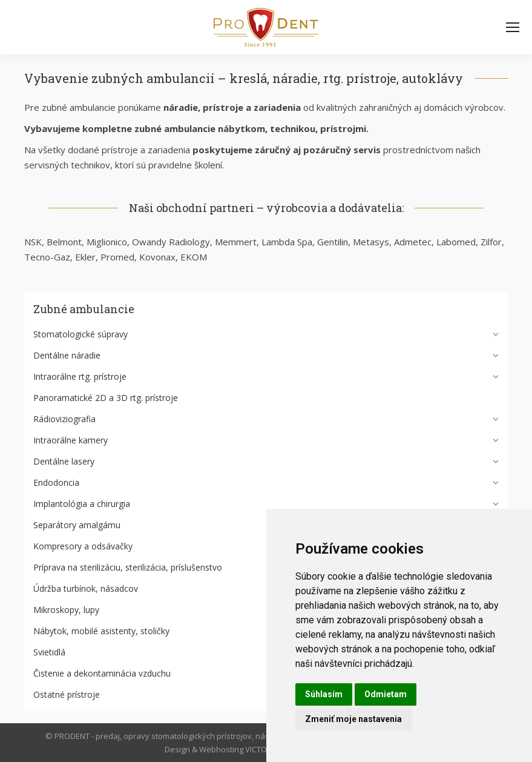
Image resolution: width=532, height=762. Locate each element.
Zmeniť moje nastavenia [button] (353, 719)
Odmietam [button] (386, 694)
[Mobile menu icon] (513, 27)
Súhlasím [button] (324, 694)
